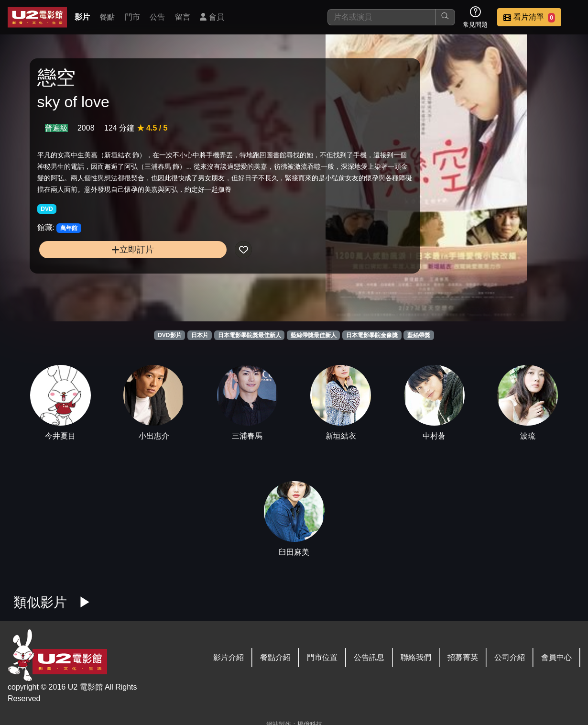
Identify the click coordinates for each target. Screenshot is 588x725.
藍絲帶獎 (419, 335)
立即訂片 (101, 269)
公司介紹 (510, 657)
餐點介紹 (275, 657)
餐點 (107, 17)
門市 (132, 17)
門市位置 (322, 657)
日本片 (200, 335)
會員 (212, 17)
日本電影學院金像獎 (372, 335)
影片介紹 (229, 657)
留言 (183, 17)
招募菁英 (463, 657)
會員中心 (556, 657)
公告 (157, 17)
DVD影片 (169, 335)
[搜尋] (381, 17)
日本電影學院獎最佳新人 (250, 335)
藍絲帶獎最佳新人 (314, 335)
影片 (82, 17)
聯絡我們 (416, 657)
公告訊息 (369, 657)
